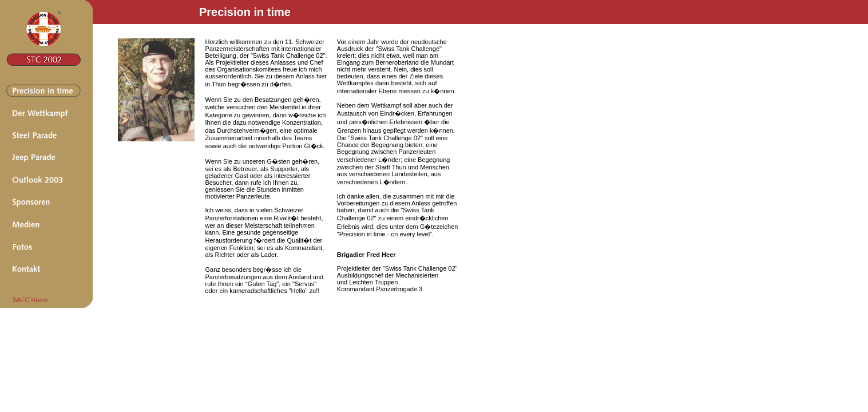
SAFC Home (27, 300)
